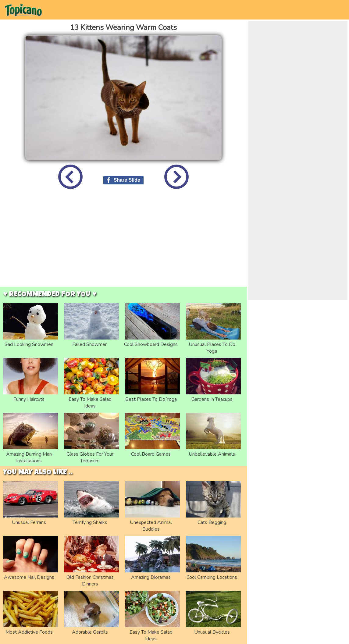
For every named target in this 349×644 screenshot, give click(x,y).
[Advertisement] (124, 243)
